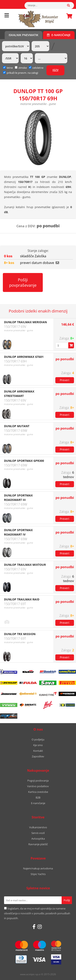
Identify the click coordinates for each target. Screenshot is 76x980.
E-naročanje (59, 35)
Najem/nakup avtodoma (38, 868)
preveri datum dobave (40, 263)
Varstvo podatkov (38, 786)
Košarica (68, 16)
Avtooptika (38, 839)
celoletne (36, 68)
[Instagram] (40, 927)
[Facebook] (34, 927)
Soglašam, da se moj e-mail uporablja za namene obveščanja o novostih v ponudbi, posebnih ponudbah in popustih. (37, 913)
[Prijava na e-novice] (67, 900)
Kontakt (38, 751)
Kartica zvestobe (38, 792)
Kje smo (38, 745)
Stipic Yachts (38, 874)
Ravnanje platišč (38, 844)
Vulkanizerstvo (38, 827)
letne (8, 68)
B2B (38, 797)
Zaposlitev (38, 756)
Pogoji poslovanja (38, 781)
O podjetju (38, 739)
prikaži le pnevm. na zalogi (22, 73)
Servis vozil (38, 833)
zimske (21, 68)
